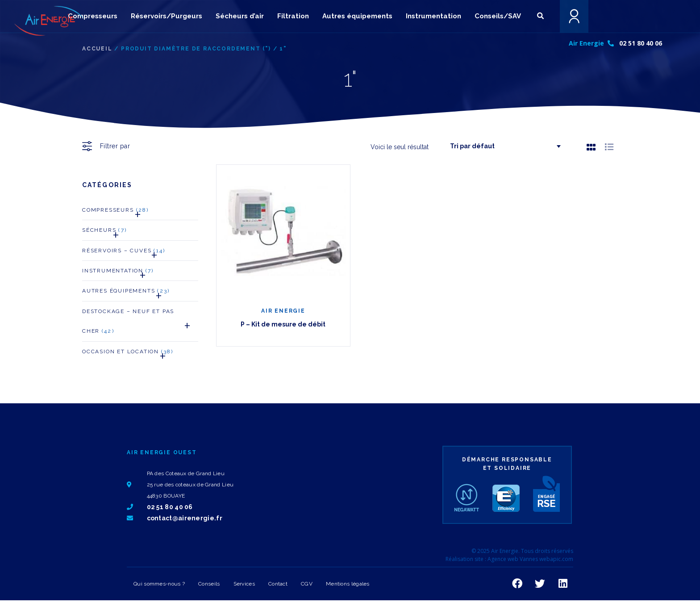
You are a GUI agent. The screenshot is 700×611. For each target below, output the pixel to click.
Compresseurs (115, 212)
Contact (278, 584)
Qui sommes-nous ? (159, 584)
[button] (540, 16)
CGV (307, 584)
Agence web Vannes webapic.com (530, 559)
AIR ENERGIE (283, 311)
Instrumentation (118, 273)
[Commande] (502, 146)
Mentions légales (348, 584)
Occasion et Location (128, 354)
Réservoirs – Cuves (124, 253)
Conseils (209, 584)
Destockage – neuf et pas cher (140, 324)
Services (244, 584)
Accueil (97, 49)
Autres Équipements (126, 293)
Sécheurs (104, 232)
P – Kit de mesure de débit (283, 324)
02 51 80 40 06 (641, 43)
